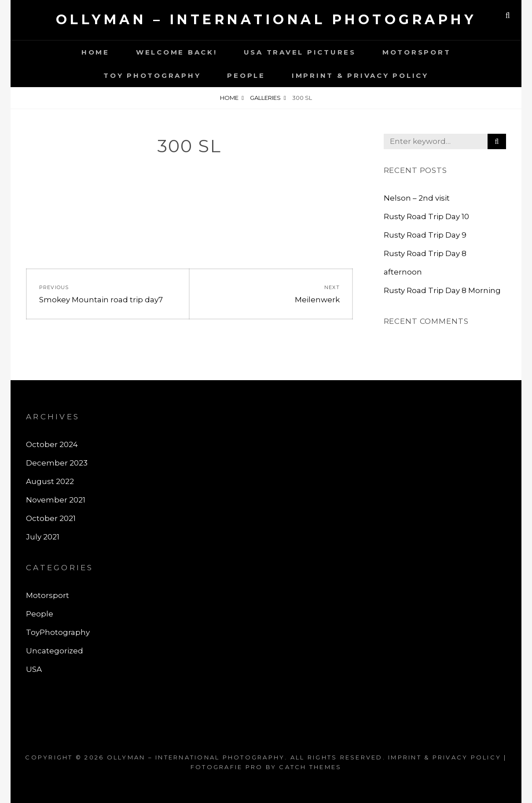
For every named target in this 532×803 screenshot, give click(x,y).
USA (34, 669)
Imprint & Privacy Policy (360, 75)
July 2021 (43, 537)
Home (95, 52)
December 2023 (57, 463)
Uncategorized (55, 651)
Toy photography (152, 75)
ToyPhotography (58, 632)
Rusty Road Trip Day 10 (426, 216)
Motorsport (48, 595)
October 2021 (51, 518)
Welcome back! (177, 52)
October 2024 (52, 444)
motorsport (417, 52)
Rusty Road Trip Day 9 (425, 235)
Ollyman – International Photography (266, 20)
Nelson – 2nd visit (417, 198)
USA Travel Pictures (300, 52)
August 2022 (50, 481)
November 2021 (56, 500)
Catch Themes (310, 767)
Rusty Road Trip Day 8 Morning (442, 290)
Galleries (265, 98)
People (246, 75)
